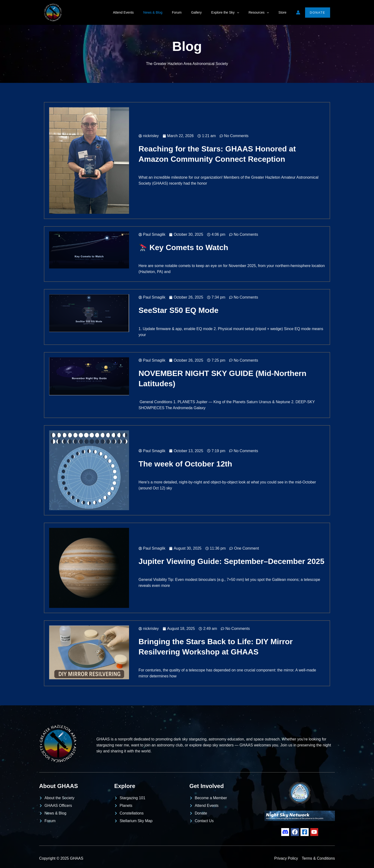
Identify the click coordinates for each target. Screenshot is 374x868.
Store (284, 12)
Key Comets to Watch (185, 247)
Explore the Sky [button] (232, 12)
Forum (190, 12)
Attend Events (142, 12)
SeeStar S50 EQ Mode (179, 310)
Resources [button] (263, 12)
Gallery (206, 12)
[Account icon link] (298, 12)
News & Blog (169, 12)
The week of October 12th (187, 464)
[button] (244, 12)
